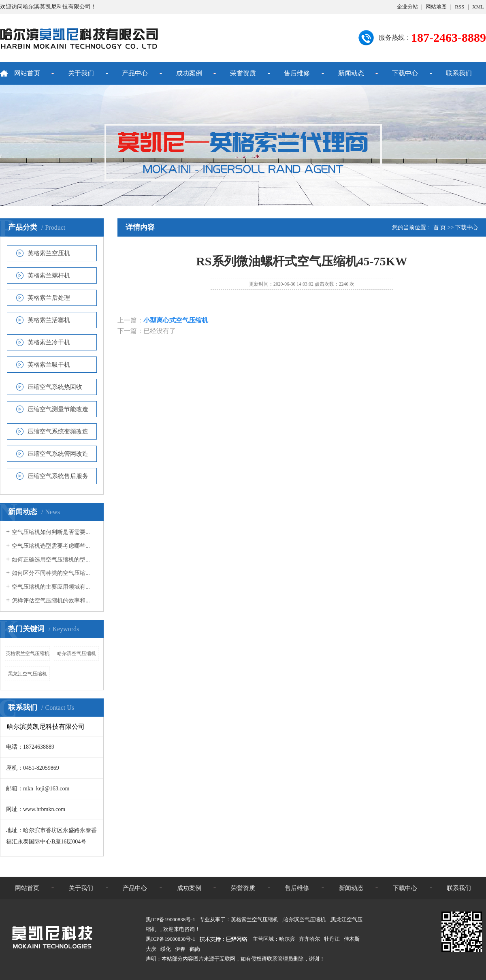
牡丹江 (332, 939)
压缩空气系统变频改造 (58, 431)
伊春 (180, 949)
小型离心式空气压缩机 (176, 320)
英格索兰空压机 (49, 253)
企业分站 (407, 7)
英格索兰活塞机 (49, 320)
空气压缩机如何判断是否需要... (51, 532)
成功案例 (189, 73)
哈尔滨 (287, 939)
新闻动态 (351, 73)
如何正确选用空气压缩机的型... (51, 560)
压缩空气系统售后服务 (58, 476)
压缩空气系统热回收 (55, 387)
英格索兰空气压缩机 (28, 653)
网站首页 (27, 73)
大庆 (151, 949)
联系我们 (459, 73)
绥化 (166, 949)
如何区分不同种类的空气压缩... (51, 573)
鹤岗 (195, 949)
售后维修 (297, 73)
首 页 (440, 227)
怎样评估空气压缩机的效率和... (51, 601)
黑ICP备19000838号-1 (171, 939)
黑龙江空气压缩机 (28, 674)
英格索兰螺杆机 (49, 275)
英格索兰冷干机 (49, 342)
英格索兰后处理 (49, 298)
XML (478, 7)
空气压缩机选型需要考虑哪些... (51, 546)
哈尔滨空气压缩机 (77, 653)
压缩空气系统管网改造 (58, 454)
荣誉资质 (243, 73)
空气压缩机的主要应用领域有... (51, 587)
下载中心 (405, 73)
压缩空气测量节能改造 (58, 409)
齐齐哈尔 (309, 939)
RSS (459, 7)
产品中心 (135, 73)
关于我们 (81, 73)
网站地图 (436, 7)
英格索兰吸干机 (49, 365)
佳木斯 (352, 939)
